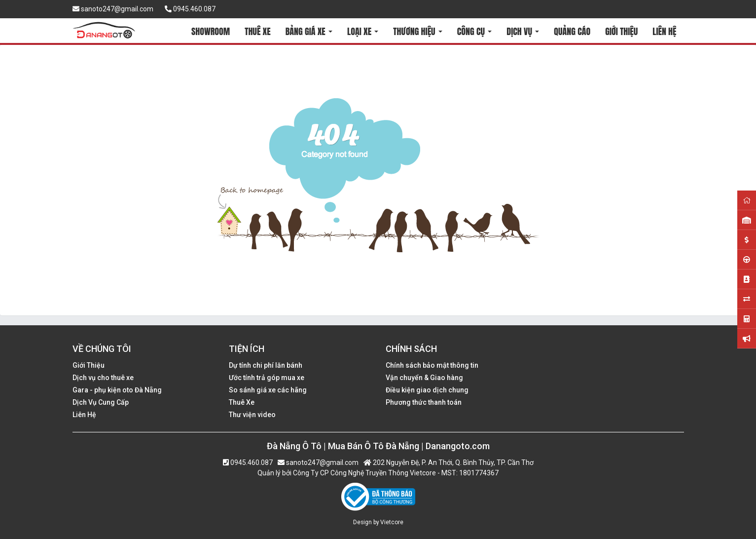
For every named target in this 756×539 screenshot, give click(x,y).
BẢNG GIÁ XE (309, 31)
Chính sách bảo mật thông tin (432, 365)
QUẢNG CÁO (572, 31)
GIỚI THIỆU (621, 31)
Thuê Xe (242, 402)
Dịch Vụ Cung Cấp (101, 402)
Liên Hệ (84, 415)
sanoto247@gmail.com (113, 9)
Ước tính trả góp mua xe (267, 378)
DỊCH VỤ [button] (523, 31)
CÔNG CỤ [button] (474, 31)
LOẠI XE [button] (363, 31)
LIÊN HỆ (664, 31)
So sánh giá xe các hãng (268, 390)
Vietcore (392, 522)
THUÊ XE (257, 31)
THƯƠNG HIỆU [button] (418, 31)
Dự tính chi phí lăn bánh (266, 365)
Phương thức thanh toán (424, 402)
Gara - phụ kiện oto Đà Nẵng (117, 390)
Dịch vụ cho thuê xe (103, 378)
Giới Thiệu (89, 365)
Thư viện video (252, 415)
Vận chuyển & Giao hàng (424, 378)
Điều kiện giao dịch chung (427, 390)
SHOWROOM (211, 31)
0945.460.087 (190, 9)
